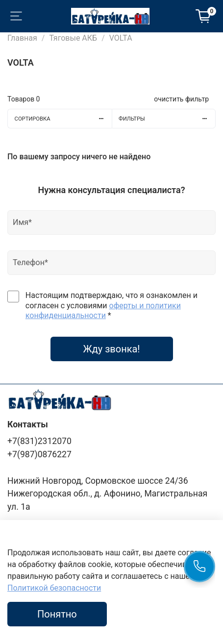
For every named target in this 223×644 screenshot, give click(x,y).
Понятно (57, 614)
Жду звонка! (111, 349)
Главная (22, 38)
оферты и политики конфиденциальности (103, 311)
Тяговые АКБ (73, 38)
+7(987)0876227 (39, 454)
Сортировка (63, 119)
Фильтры (167, 119)
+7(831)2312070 (39, 441)
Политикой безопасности (54, 588)
